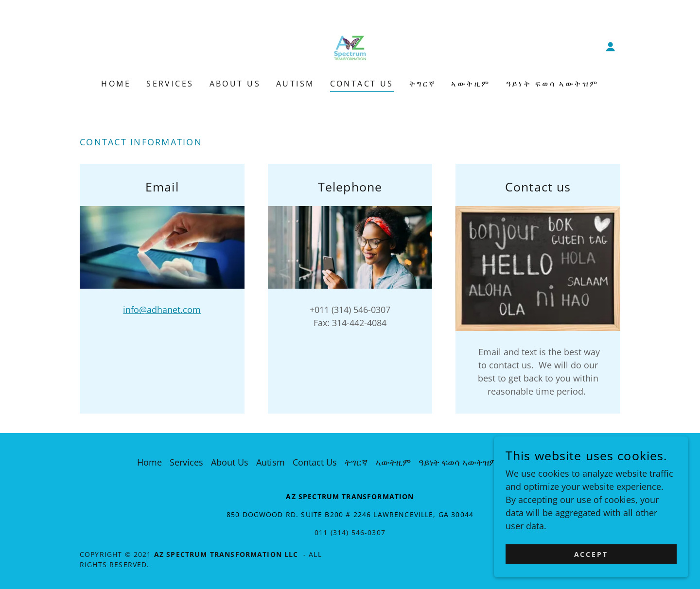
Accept (591, 554)
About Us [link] (235, 84)
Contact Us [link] (362, 84)
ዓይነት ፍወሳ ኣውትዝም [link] (552, 84)
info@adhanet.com (162, 310)
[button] (611, 47)
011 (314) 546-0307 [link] (350, 532)
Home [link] (116, 84)
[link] (350, 46)
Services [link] (170, 84)
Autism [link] (295, 84)
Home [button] (149, 462)
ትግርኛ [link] (423, 84)
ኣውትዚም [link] (471, 84)
